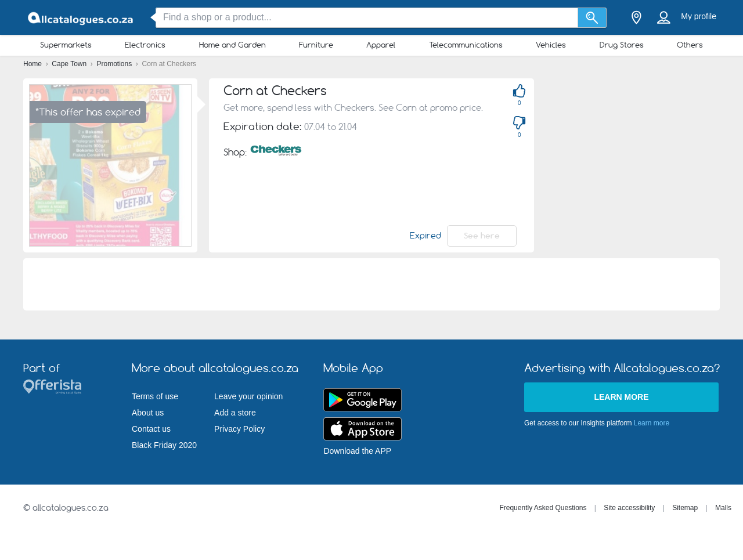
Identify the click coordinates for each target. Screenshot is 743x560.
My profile (699, 16)
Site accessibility (629, 508)
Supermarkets (66, 45)
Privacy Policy (239, 429)
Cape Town (70, 64)
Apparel (381, 45)
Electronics (145, 45)
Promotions (116, 64)
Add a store (235, 413)
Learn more (621, 397)
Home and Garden (232, 45)
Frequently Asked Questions (543, 508)
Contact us (151, 429)
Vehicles (551, 45)
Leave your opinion (248, 396)
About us (148, 413)
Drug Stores (622, 45)
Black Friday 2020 (164, 445)
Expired (425, 236)
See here (482, 236)
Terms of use (155, 396)
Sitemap (685, 508)
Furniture (316, 45)
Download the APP (357, 451)
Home (33, 64)
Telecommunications (466, 45)
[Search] (592, 18)
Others (690, 45)
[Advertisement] (644, 160)
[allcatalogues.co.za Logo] (81, 18)
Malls (723, 508)
